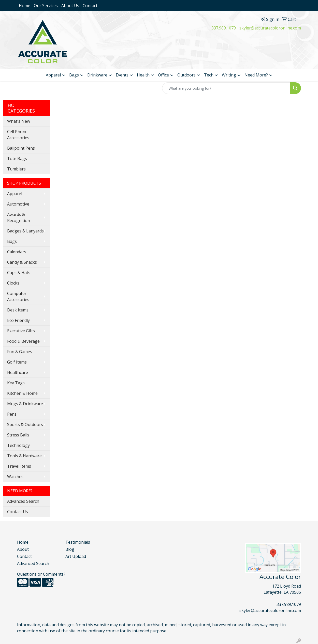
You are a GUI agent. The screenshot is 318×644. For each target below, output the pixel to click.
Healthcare (18, 372)
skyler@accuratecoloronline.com (270, 28)
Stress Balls (18, 435)
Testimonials (78, 542)
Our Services (46, 6)
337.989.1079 (224, 28)
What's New (19, 121)
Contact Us (18, 512)
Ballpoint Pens (21, 148)
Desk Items (18, 310)
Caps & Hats (19, 273)
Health (143, 75)
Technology (18, 445)
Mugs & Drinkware (25, 404)
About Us (70, 6)
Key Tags (16, 383)
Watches (15, 477)
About (23, 549)
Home (25, 6)
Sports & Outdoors (25, 425)
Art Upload (76, 556)
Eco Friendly (18, 320)
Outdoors (186, 75)
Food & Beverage (23, 341)
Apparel (53, 75)
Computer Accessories (18, 296)
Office (163, 75)
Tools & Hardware (24, 456)
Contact (90, 6)
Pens (12, 414)
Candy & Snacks (22, 262)
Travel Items (19, 466)
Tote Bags (17, 159)
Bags (74, 75)
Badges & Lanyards (25, 231)
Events (122, 75)
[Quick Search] (226, 88)
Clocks (13, 283)
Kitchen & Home (22, 393)
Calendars (17, 252)
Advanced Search (23, 501)
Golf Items (17, 362)
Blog (70, 549)
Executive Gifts (21, 331)
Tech (209, 75)
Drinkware (97, 75)
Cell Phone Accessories (18, 135)
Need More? (256, 75)
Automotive (18, 204)
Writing (229, 75)
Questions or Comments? (41, 574)
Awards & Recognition (19, 217)
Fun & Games (20, 352)
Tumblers (16, 169)
